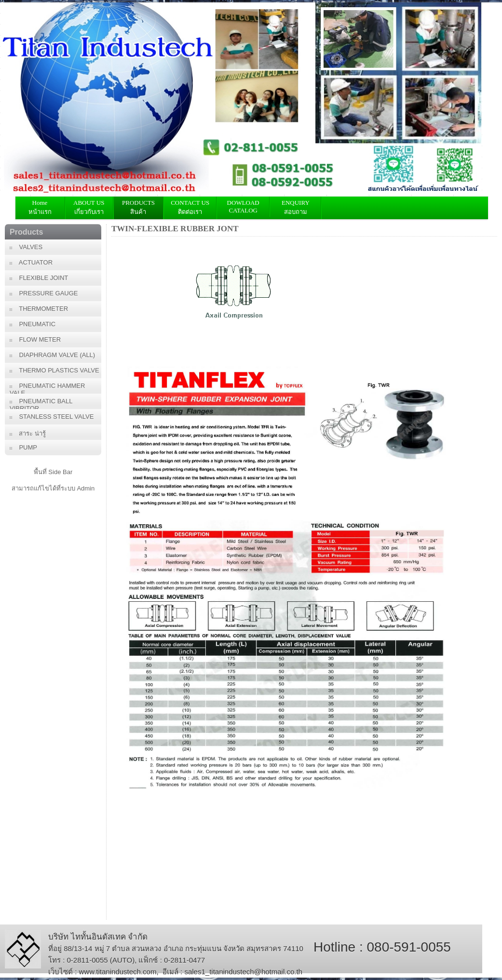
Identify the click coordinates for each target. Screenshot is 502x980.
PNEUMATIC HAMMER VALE (47, 388)
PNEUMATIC (33, 324)
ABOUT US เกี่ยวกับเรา (89, 207)
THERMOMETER (39, 309)
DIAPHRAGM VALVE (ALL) (52, 355)
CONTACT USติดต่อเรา (190, 207)
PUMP (23, 447)
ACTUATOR (31, 262)
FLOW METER (35, 339)
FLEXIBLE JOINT (39, 278)
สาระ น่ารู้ (28, 433)
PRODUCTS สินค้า (138, 207)
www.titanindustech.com (118, 972)
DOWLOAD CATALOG (243, 206)
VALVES (26, 247)
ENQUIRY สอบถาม (295, 207)
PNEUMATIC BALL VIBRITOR (41, 403)
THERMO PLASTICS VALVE (54, 370)
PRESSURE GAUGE (44, 293)
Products (26, 232)
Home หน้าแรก (40, 207)
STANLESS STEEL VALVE (52, 417)
